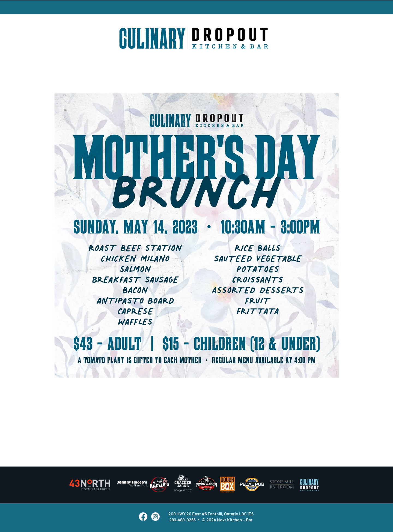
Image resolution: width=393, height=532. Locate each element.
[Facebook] (143, 517)
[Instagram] (155, 517)
